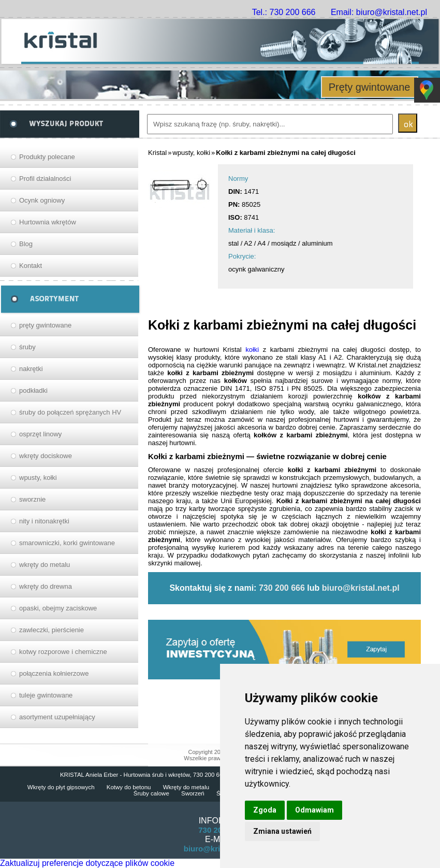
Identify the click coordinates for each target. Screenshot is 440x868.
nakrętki (31, 369)
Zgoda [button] (265, 810)
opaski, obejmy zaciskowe (58, 608)
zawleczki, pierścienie (52, 630)
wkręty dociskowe (46, 456)
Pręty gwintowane (370, 87)
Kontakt (31, 266)
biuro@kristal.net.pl (361, 588)
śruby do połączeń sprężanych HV (70, 412)
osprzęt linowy (40, 434)
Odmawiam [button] (314, 810)
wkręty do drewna (46, 586)
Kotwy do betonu (129, 787)
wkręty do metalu (45, 565)
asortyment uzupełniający (57, 717)
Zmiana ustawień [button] (282, 831)
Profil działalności (45, 179)
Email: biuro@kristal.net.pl (379, 12)
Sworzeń (193, 793)
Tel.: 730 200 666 (284, 12)
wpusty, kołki (38, 478)
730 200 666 (282, 588)
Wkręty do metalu (186, 787)
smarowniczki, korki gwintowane (67, 543)
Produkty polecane (47, 157)
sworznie (32, 499)
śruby (27, 347)
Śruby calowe (151, 793)
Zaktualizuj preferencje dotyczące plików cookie (87, 863)
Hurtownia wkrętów (48, 222)
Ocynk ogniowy (42, 200)
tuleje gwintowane (46, 695)
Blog (26, 244)
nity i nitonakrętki (44, 521)
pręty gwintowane (45, 325)
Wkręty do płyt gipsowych (61, 787)
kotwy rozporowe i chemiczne (63, 652)
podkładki (33, 390)
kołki (252, 350)
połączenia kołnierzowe (54, 673)
